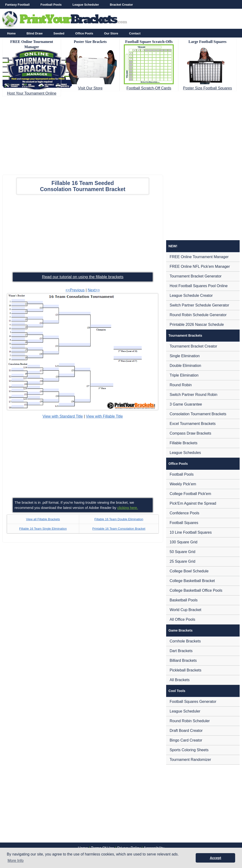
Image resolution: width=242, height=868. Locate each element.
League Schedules (185, 453)
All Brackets (180, 680)
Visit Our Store (90, 88)
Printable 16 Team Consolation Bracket (119, 529)
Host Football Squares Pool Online (199, 286)
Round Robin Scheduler (190, 721)
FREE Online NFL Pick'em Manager (200, 266)
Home (11, 33)
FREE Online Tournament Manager (199, 257)
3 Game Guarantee (186, 404)
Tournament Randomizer (190, 760)
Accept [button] (216, 858)
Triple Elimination (184, 375)
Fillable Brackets (184, 443)
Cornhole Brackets (185, 641)
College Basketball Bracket (192, 581)
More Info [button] (16, 861)
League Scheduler (86, 5)
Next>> (94, 290)
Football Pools (51, 5)
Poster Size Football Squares (207, 88)
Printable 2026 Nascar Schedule (197, 325)
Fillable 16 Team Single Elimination (43, 529)
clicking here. (128, 508)
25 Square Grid (183, 561)
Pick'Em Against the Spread (193, 503)
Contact (135, 33)
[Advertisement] (121, 134)
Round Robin (181, 385)
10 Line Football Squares (191, 532)
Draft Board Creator (186, 731)
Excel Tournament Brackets (193, 424)
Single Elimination (185, 356)
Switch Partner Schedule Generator (199, 305)
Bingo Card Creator (186, 740)
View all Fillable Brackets (43, 519)
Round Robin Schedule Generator (198, 315)
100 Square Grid (184, 542)
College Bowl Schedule (189, 571)
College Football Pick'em (190, 494)
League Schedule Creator (191, 296)
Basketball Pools (184, 600)
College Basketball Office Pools (196, 590)
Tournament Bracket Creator (193, 346)
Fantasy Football (17, 5)
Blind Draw (35, 33)
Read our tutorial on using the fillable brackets (83, 277)
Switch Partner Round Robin (194, 395)
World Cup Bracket (186, 610)
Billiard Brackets (183, 660)
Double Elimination (185, 366)
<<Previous (75, 290)
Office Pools (84, 33)
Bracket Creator (121, 5)
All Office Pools (182, 619)
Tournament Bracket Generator (196, 276)
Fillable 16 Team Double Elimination (119, 519)
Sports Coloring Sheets (189, 750)
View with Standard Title (63, 416)
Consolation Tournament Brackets (198, 414)
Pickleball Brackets (186, 670)
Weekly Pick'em (183, 484)
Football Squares (184, 523)
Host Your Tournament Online (32, 93)
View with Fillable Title (104, 416)
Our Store (111, 33)
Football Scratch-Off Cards (149, 88)
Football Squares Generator (193, 702)
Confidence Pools (184, 513)
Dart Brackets (181, 651)
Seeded (59, 33)
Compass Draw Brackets (190, 433)
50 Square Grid (183, 552)
